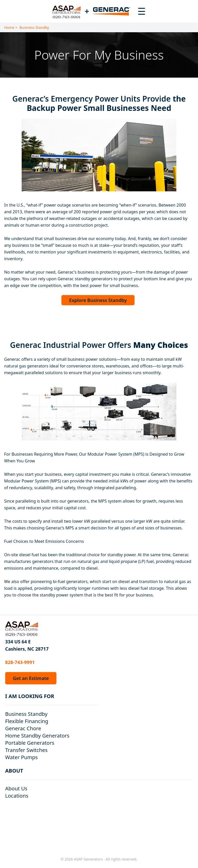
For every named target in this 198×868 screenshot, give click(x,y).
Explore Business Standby (98, 300)
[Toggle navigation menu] (142, 11)
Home (9, 27)
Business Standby (34, 27)
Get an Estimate (31, 678)
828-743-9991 (20, 662)
